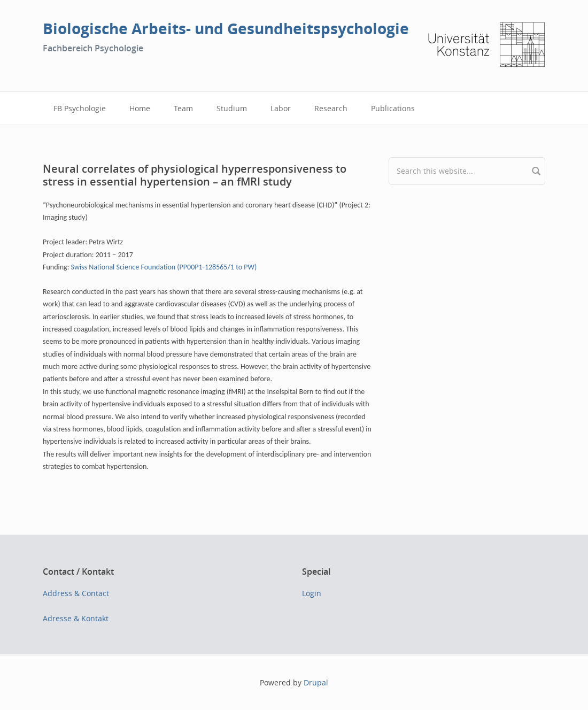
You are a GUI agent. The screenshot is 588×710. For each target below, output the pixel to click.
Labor (281, 108)
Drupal (316, 682)
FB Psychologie (80, 108)
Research (331, 108)
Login (312, 593)
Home (140, 108)
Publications (393, 108)
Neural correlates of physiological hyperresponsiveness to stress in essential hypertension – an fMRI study (195, 175)
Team (183, 108)
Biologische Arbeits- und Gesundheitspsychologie (226, 29)
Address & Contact (76, 593)
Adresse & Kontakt (76, 618)
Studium (232, 108)
